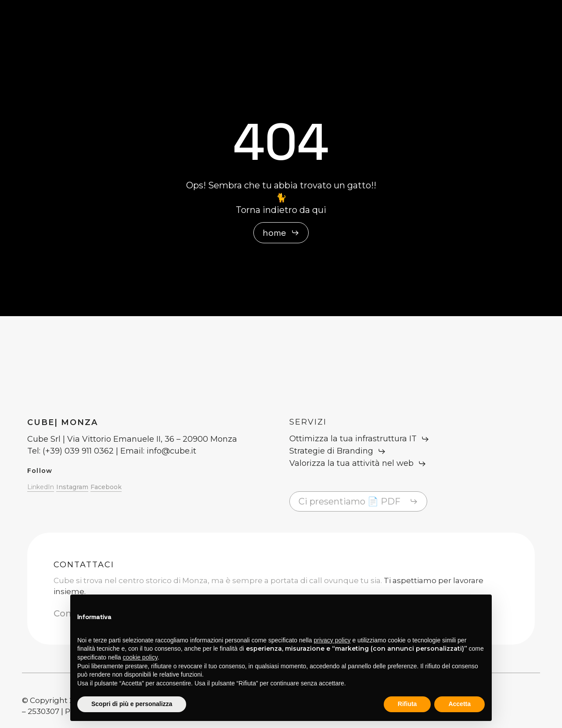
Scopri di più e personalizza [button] (132, 704)
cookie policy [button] (140, 657)
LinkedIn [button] (41, 487)
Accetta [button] (459, 704)
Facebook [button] (106, 487)
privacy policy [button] (332, 640)
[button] (281, 233)
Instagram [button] (72, 487)
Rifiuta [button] (407, 704)
